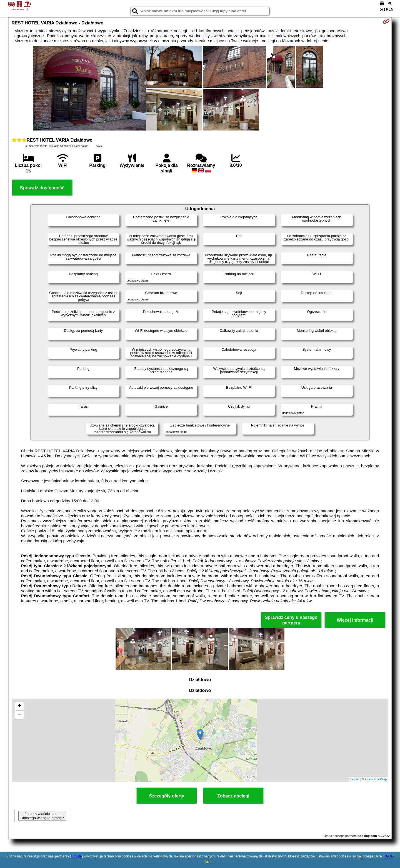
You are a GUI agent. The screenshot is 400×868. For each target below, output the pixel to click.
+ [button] (20, 706)
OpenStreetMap (376, 779)
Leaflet (355, 779)
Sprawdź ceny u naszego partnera (291, 620)
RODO (389, 856)
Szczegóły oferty (167, 796)
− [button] (20, 715)
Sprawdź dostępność (42, 188)
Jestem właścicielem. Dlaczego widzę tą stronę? (42, 816)
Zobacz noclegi (233, 796)
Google (76, 856)
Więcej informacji (355, 620)
